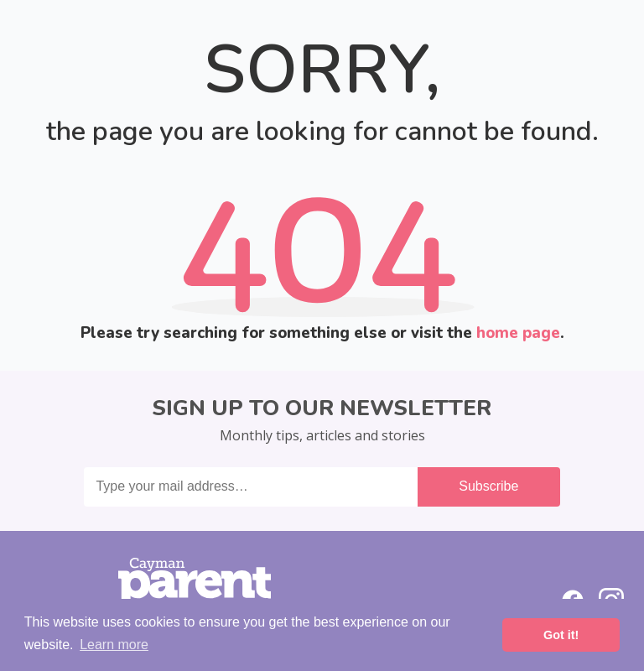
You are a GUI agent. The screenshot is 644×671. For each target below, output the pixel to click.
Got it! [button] (561, 635)
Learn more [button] (114, 645)
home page (518, 333)
